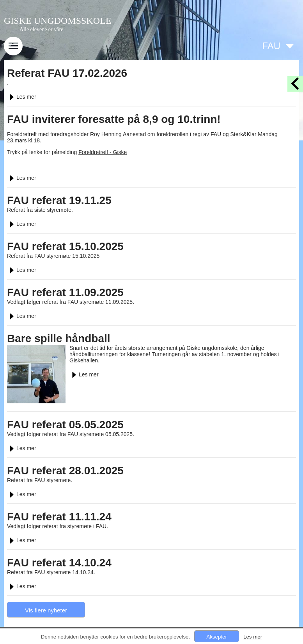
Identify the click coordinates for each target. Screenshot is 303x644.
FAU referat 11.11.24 (59, 517)
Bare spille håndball (59, 338)
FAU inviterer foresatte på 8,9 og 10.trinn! (114, 119)
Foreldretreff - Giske (103, 152)
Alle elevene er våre (41, 29)
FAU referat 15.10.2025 (65, 246)
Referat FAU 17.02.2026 (67, 73)
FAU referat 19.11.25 (59, 200)
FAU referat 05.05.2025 (65, 425)
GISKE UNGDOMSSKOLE (58, 21)
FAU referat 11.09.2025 (65, 292)
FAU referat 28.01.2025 (65, 471)
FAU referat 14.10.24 (59, 563)
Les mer (22, 97)
